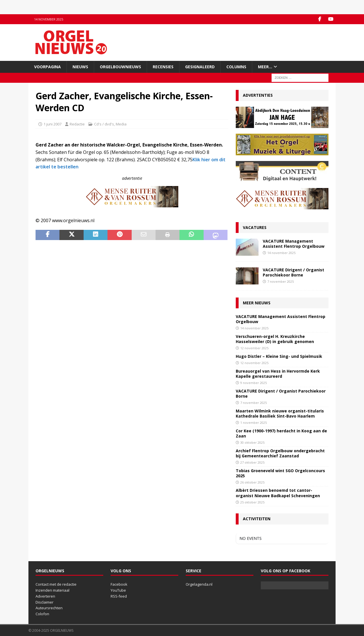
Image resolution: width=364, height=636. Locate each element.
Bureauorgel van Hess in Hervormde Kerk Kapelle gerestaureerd (278, 374)
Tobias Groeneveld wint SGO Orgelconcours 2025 (280, 473)
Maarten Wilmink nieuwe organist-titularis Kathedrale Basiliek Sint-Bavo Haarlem (280, 413)
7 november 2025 (281, 281)
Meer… (265, 67)
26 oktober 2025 (252, 482)
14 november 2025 (281, 253)
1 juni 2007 (52, 124)
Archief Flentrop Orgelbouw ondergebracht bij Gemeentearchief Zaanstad (280, 453)
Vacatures (255, 227)
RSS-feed (119, 596)
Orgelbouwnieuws (120, 67)
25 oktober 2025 (252, 502)
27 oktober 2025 (252, 462)
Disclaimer (45, 602)
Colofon (42, 614)
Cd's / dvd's (104, 124)
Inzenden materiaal (52, 590)
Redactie (77, 124)
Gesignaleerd (200, 67)
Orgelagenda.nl (199, 584)
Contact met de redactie (56, 584)
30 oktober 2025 (252, 442)
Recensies (163, 67)
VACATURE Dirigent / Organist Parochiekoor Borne (293, 272)
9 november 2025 (254, 383)
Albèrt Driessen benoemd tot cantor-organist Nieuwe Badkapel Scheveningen (278, 493)
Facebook (119, 584)
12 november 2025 (254, 348)
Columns (236, 67)
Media (121, 124)
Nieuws (80, 67)
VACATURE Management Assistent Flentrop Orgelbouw (294, 244)
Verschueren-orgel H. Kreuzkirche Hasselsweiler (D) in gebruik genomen (275, 339)
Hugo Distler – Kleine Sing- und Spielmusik (279, 356)
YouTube (118, 590)
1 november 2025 (254, 423)
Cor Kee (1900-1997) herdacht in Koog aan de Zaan (281, 433)
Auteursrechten (49, 608)
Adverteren (45, 596)
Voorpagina (47, 67)
